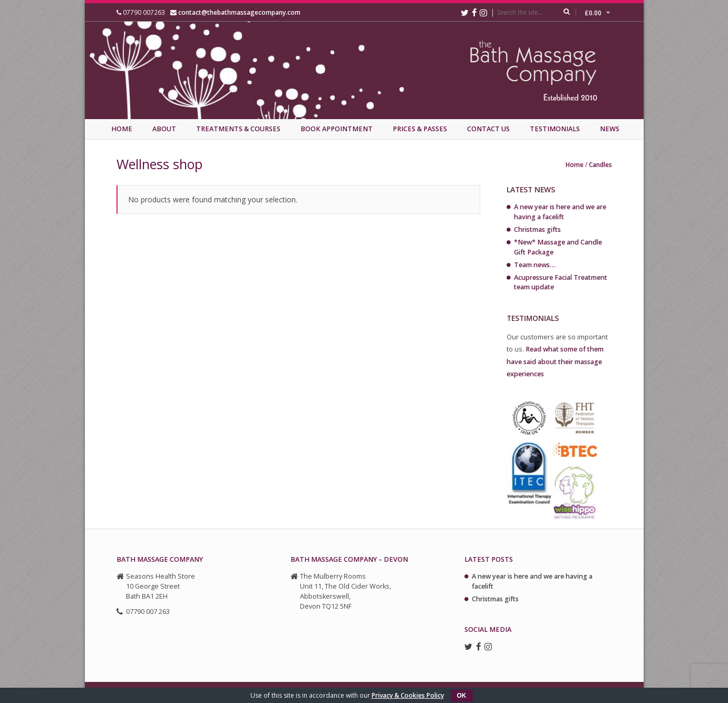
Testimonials (555, 129)
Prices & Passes (420, 129)
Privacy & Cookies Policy (408, 695)
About (164, 129)
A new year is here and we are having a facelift (560, 212)
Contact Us (488, 129)
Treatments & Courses (238, 129)
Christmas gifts (537, 230)
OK (462, 696)
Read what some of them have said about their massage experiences (555, 361)
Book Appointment (337, 129)
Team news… (535, 265)
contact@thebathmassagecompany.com (239, 12)
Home (122, 129)
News (610, 129)
